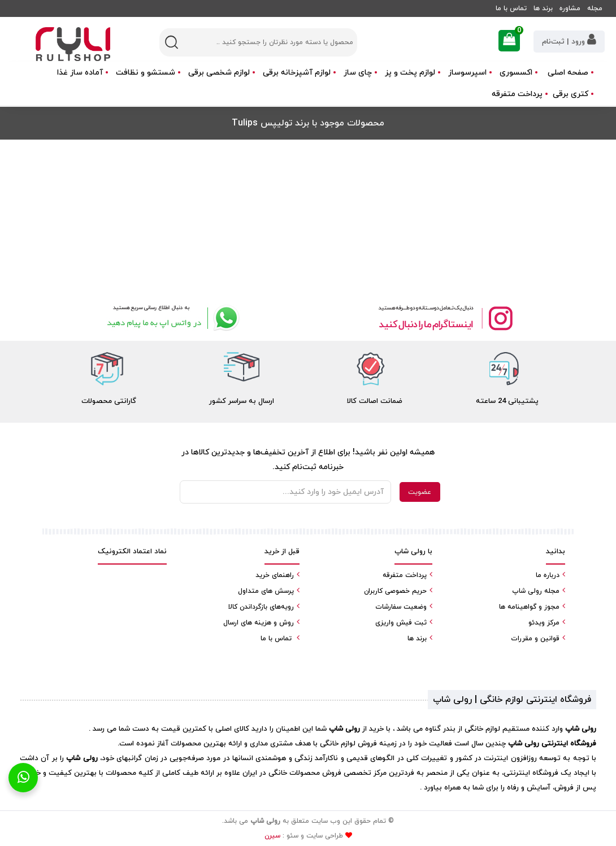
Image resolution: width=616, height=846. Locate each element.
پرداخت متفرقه (517, 94)
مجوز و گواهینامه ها (529, 607)
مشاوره (570, 8)
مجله (595, 8)
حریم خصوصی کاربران (395, 591)
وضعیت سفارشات (401, 607)
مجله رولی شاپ (536, 591)
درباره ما (548, 575)
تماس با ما (511, 8)
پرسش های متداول (266, 591)
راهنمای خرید (275, 575)
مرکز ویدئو (544, 623)
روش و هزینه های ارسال (259, 623)
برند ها (543, 8)
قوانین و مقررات (535, 639)
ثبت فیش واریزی (401, 623)
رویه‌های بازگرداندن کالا (261, 607)
